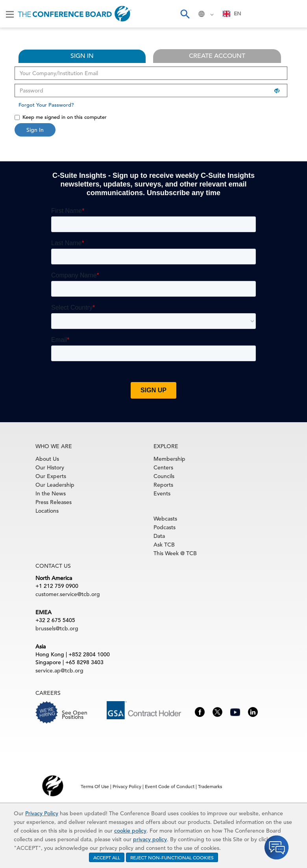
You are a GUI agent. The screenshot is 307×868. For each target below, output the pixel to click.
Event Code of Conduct (170, 786)
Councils (164, 476)
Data (159, 536)
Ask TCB (164, 545)
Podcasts (165, 527)
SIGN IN (82, 56)
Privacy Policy (42, 813)
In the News (51, 493)
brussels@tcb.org (57, 628)
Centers (163, 467)
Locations (47, 511)
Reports (163, 485)
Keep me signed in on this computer (61, 117)
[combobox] (232, 14)
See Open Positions (75, 715)
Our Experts (51, 476)
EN (232, 14)
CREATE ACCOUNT (217, 56)
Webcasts (165, 519)
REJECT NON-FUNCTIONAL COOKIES (172, 857)
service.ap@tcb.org (59, 670)
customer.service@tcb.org (68, 594)
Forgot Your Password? (46, 105)
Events (162, 493)
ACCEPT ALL (107, 857)
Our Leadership (55, 485)
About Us (47, 459)
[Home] (75, 14)
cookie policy (130, 831)
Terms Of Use (95, 786)
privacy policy (150, 839)
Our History (50, 467)
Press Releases (54, 502)
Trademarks (210, 786)
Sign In (35, 130)
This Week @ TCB (175, 553)
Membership (169, 459)
